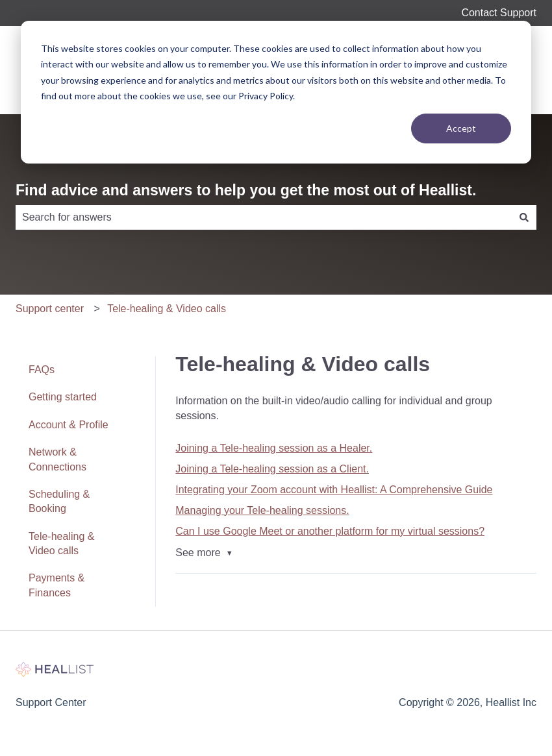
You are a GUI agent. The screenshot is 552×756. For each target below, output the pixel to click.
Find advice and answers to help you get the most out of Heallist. (246, 190)
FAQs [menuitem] (42, 370)
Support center (50, 309)
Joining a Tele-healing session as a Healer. (274, 448)
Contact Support (499, 13)
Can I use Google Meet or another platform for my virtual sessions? (330, 531)
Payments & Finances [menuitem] (56, 585)
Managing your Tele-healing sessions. (262, 510)
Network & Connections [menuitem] (57, 459)
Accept (461, 128)
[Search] (524, 217)
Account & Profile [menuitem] (69, 425)
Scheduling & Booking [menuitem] (59, 501)
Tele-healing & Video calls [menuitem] (61, 543)
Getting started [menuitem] (63, 397)
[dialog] (276, 92)
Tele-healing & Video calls (167, 309)
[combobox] (264, 217)
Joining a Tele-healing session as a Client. (272, 469)
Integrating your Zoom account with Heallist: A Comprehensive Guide (334, 490)
